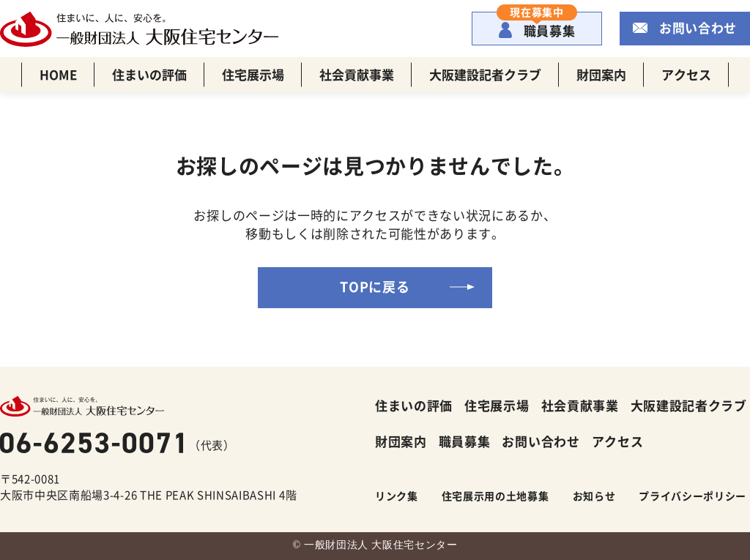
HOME (58, 74)
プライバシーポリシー (693, 496)
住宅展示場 (253, 74)
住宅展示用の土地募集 (495, 496)
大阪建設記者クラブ (485, 74)
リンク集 (397, 496)
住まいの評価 (149, 74)
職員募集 (537, 26)
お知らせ (594, 496)
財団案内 (601, 74)
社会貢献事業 (357, 74)
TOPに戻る (375, 286)
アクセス (686, 74)
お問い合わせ (698, 27)
